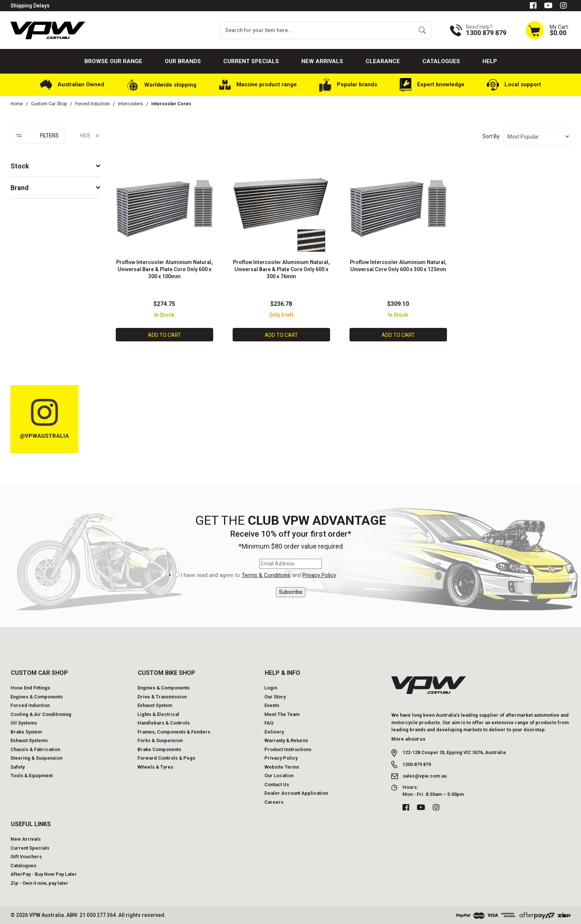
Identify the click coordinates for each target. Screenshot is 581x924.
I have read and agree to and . (259, 575)
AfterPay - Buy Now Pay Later (44, 873)
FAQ (269, 722)
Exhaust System (155, 705)
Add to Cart (164, 335)
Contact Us (277, 784)
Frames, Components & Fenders (174, 731)
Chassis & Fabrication (35, 749)
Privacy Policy (319, 574)
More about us (408, 738)
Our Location (279, 775)
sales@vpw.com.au (425, 775)
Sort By (491, 136)
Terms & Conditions (266, 574)
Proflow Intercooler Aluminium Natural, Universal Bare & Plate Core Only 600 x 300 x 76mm (281, 269)
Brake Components (159, 749)
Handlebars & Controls (164, 722)
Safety (18, 766)
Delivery (274, 731)
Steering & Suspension (36, 757)
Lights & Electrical (158, 714)
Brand (20, 188)
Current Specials (251, 61)
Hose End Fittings (30, 687)
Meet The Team (282, 714)
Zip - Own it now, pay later (39, 882)
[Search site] (422, 30)
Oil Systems (24, 722)
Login (271, 687)
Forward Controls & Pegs (166, 757)
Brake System (26, 731)
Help (490, 61)
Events (272, 705)
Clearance (383, 61)
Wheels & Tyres (155, 766)
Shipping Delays (30, 6)
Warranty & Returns (286, 740)
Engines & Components (37, 696)
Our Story (275, 696)
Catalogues (441, 61)
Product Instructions (288, 749)
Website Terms (282, 766)
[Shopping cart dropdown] (547, 30)
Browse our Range (113, 61)
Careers (274, 801)
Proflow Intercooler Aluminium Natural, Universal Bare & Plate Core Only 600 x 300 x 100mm (164, 269)
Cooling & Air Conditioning (41, 714)
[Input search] (317, 30)
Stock (20, 166)
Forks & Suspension (160, 740)
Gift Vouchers (26, 856)
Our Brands (183, 61)
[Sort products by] (537, 137)
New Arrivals (322, 61)
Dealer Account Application (296, 792)
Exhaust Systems (29, 740)
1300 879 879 (417, 764)
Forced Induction (30, 705)
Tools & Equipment (32, 775)
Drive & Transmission (162, 696)
